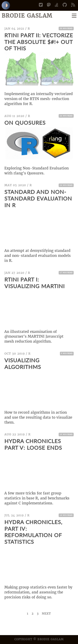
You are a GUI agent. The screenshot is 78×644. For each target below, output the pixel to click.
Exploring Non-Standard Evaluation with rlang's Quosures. (37, 171)
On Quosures (25, 123)
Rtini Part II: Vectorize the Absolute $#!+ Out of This (39, 42)
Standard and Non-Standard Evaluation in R (38, 198)
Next (46, 614)
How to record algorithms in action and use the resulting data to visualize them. (38, 417)
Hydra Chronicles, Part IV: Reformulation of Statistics (33, 532)
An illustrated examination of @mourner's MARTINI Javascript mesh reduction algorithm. (34, 337)
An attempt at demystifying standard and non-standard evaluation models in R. (38, 256)
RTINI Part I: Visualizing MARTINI (35, 283)
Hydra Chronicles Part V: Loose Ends (33, 444)
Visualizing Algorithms (23, 364)
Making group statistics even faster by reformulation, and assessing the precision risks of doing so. (38, 592)
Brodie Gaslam (27, 16)
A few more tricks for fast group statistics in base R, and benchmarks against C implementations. (37, 498)
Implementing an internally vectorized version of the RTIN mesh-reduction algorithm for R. (39, 99)
